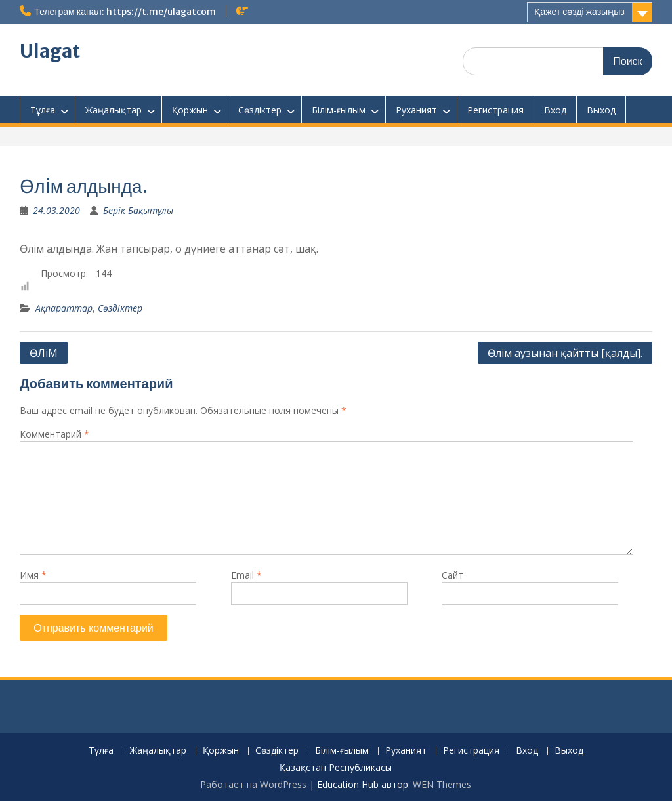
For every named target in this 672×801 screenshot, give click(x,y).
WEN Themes (442, 784)
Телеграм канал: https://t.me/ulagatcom (125, 12)
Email (246, 575)
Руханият (416, 110)
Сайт (452, 575)
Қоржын (190, 110)
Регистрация (495, 110)
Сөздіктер (260, 110)
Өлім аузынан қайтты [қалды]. (565, 353)
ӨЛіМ (44, 353)
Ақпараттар (64, 308)
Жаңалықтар (114, 110)
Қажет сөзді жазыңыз (579, 12)
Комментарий (54, 434)
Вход (555, 110)
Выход (601, 110)
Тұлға (43, 110)
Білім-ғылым (339, 110)
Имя (33, 575)
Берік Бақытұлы (138, 210)
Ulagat (50, 51)
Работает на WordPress (253, 784)
